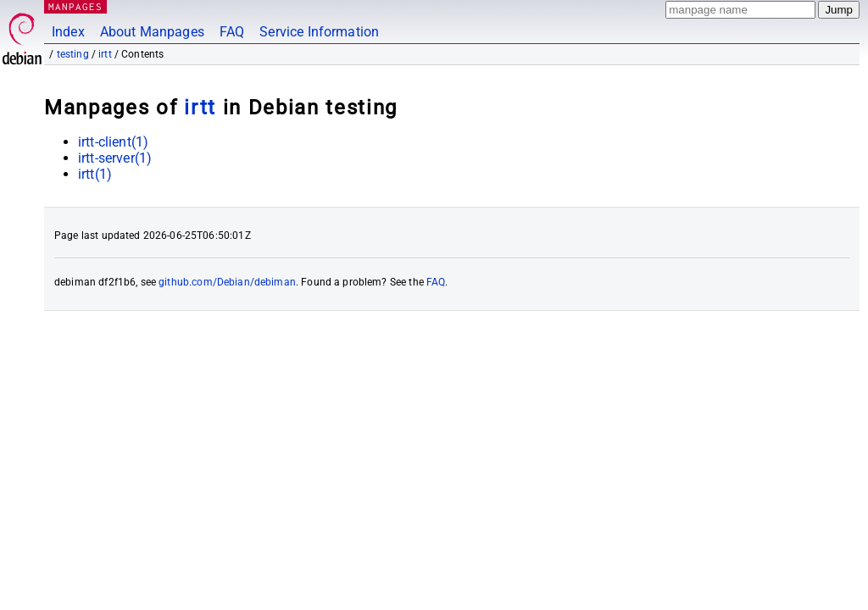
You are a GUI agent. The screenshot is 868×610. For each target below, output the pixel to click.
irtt (105, 54)
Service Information (319, 32)
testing (73, 54)
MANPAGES (75, 6)
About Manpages (152, 32)
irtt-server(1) (115, 158)
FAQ (232, 32)
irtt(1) (95, 174)
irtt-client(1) (113, 142)
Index (68, 32)
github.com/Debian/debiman (227, 282)
